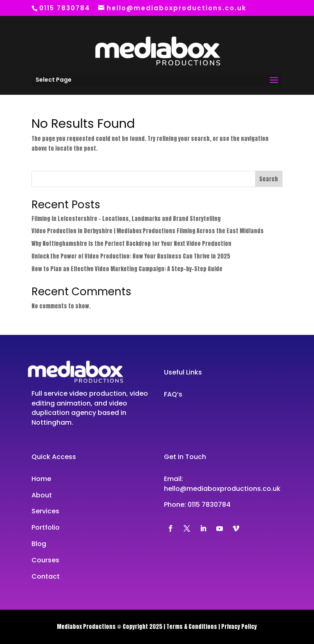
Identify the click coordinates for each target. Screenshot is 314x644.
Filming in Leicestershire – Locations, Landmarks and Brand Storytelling (126, 219)
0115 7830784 (209, 505)
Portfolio (46, 527)
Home (41, 479)
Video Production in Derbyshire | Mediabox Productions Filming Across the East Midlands (148, 231)
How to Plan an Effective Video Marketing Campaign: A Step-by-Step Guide (127, 269)
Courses (45, 560)
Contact (46, 576)
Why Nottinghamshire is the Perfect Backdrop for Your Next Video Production (131, 244)
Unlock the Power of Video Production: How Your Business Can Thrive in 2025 (131, 256)
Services (45, 511)
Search (269, 179)
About (42, 495)
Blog (39, 544)
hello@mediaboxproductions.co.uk (222, 489)
